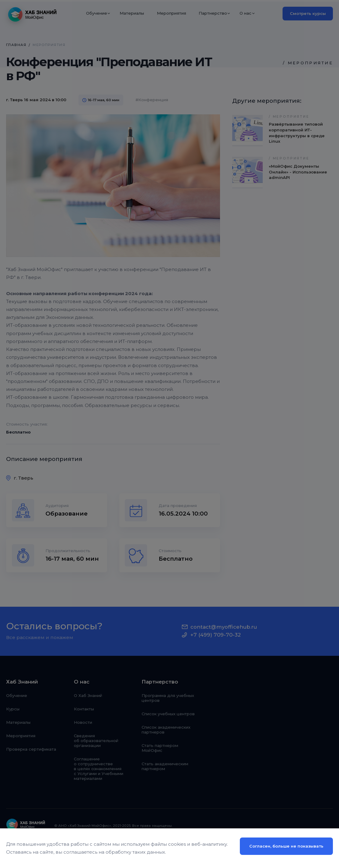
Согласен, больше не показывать (286, 846)
